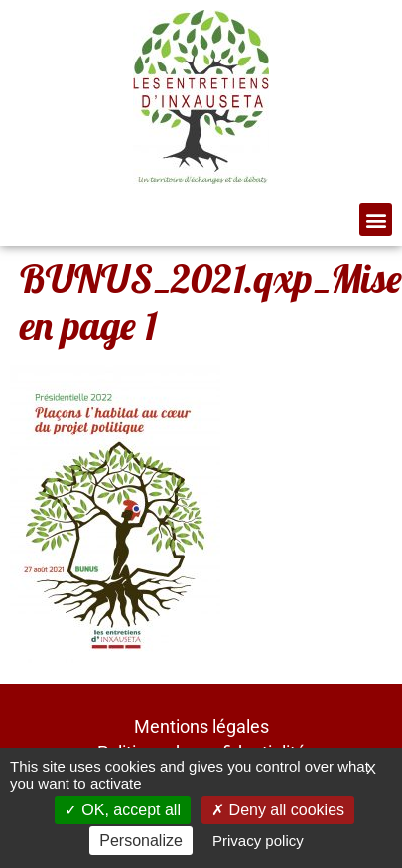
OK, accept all (123, 810)
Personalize (141, 841)
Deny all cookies (278, 810)
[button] (376, 220)
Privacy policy (258, 841)
